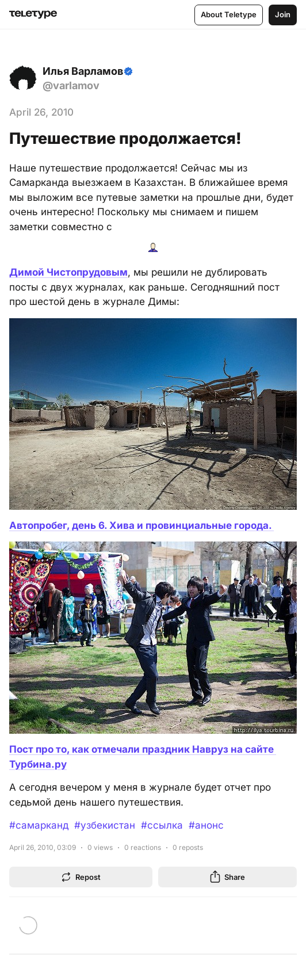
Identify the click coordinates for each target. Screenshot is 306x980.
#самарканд (39, 825)
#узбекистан (105, 825)
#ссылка (162, 825)
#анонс (206, 825)
